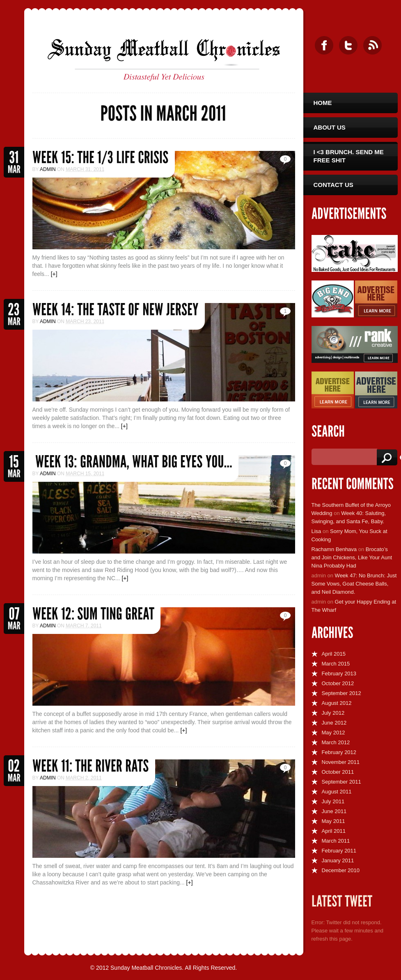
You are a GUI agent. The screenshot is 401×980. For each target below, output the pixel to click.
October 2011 (338, 772)
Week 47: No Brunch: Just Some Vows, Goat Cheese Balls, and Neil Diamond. (354, 584)
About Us (330, 127)
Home (323, 103)
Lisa (316, 531)
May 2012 (333, 733)
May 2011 (333, 821)
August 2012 (337, 703)
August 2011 (337, 792)
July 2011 (333, 801)
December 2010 (341, 870)
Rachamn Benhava (334, 549)
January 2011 (338, 860)
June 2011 (334, 811)
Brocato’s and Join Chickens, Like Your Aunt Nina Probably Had (352, 557)
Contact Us (333, 185)
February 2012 (339, 752)
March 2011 (336, 841)
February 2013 (339, 673)
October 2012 (338, 683)
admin (48, 169)
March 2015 (336, 664)
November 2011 (341, 762)
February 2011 (339, 851)
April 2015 (334, 654)
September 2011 (341, 782)
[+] (54, 274)
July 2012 (333, 713)
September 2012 (341, 693)
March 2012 (336, 742)
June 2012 (334, 723)
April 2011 (334, 831)
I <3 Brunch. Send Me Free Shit (349, 156)
